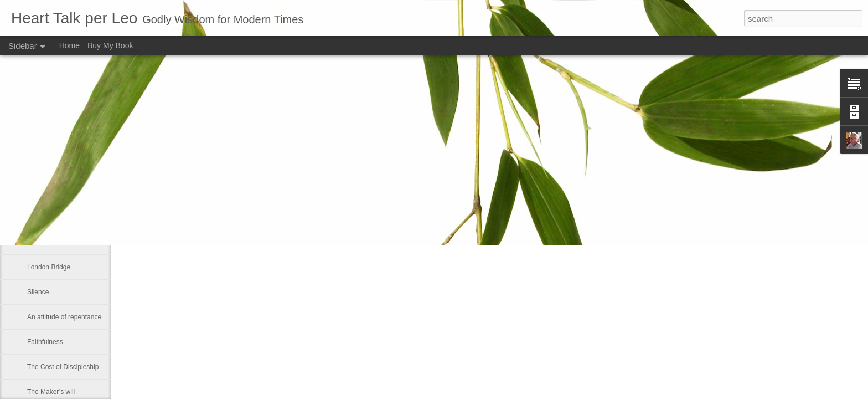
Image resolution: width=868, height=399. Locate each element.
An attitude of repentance (64, 317)
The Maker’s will (51, 392)
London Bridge (49, 267)
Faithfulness (45, 342)
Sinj (33, 167)
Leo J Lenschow (385, 172)
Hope (35, 217)
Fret (33, 192)
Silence (38, 292)
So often (40, 242)
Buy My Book (110, 45)
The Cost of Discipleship (63, 367)
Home (69, 45)
